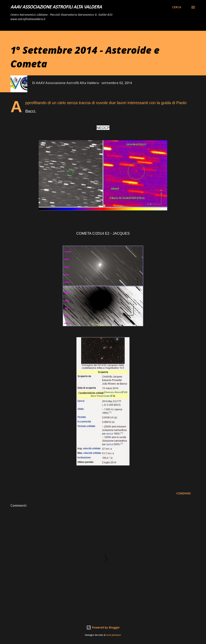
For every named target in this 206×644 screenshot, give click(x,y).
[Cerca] (177, 7)
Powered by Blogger (103, 627)
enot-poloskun (114, 635)
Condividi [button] (183, 493)
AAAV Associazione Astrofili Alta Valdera (56, 7)
